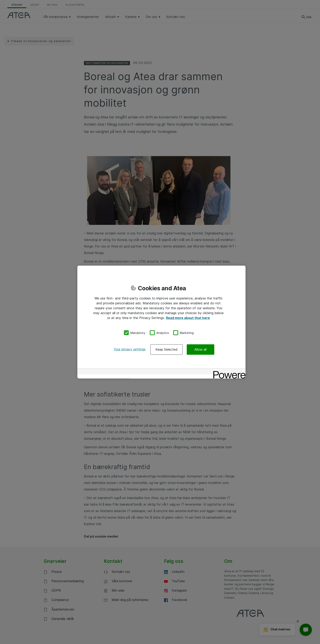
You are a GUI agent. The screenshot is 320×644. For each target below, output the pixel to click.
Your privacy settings (130, 349)
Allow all (200, 349)
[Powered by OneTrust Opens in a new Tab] (228, 372)
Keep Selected (167, 349)
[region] (161, 322)
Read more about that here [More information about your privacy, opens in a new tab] (188, 318)
